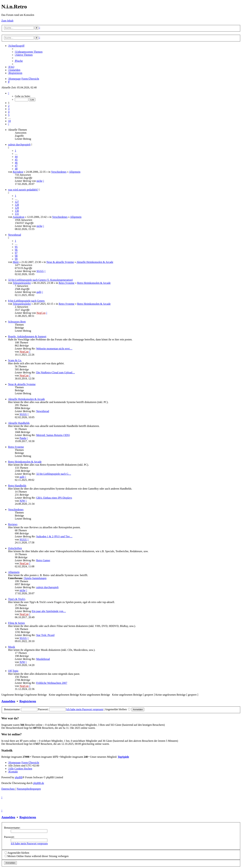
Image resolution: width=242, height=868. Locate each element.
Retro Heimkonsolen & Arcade (94, 283)
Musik (12, 647)
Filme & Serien (16, 623)
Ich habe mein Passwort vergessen (85, 709)
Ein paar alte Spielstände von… (49, 611)
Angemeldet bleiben (118, 709)
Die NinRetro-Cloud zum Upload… (56, 372)
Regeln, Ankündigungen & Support (27, 336)
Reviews (13, 524)
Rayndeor (18, 172)
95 (16, 247)
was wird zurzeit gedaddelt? (23, 190)
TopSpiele (123, 757)
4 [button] (9, 112)
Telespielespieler (22, 283)
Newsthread (14, 235)
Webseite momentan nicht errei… (54, 349)
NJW (22, 501)
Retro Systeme (67, 283)
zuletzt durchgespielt (19, 145)
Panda (23, 438)
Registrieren (28, 701)
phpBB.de (39, 783)
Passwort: (9, 837)
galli (39, 292)
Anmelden (8, 701)
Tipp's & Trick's (17, 599)
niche (39, 181)
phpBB (19, 777)
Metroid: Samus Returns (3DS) (53, 435)
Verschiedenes (59, 172)
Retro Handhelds (17, 486)
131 (17, 214)
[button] (9, 93)
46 (16, 163)
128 (17, 205)
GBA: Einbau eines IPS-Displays (54, 498)
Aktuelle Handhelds (19, 423)
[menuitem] (29, 52)
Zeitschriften (15, 548)
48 (16, 169)
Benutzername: (12, 828)
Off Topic (13, 671)
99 (16, 259)
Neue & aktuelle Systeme (60, 262)
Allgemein (75, 172)
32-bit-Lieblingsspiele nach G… (54, 474)
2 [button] (9, 106)
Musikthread (43, 659)
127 (17, 202)
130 (17, 211)
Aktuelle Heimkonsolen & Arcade (95, 262)
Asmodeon (18, 217)
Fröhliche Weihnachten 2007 (52, 683)
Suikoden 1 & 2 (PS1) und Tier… (54, 536)
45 (16, 160)
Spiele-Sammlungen (35, 578)
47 (16, 166)
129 (17, 208)
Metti (16, 262)
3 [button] (9, 109)
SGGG (40, 271)
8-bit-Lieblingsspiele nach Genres (26, 301)
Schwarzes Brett (17, 322)
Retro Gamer (43, 560)
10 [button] (9, 121)
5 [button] (9, 115)
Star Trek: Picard (45, 635)
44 (16, 157)
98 (16, 256)
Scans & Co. (15, 360)
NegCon (41, 313)
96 (16, 250)
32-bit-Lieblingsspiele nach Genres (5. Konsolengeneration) (40, 280)
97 (16, 253)
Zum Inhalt (7, 21)
